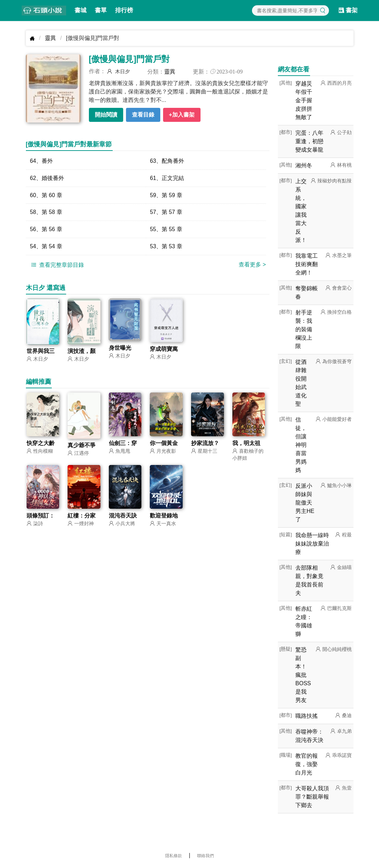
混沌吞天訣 (123, 516)
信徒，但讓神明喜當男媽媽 (301, 445)
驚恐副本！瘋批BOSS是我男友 (303, 675)
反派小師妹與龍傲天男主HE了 (305, 503)
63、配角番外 (167, 161)
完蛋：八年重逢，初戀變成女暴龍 (309, 141)
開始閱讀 (106, 115)
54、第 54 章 (46, 247)
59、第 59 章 (166, 195)
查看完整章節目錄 (57, 265)
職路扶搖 (307, 716)
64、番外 (42, 161)
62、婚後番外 (47, 178)
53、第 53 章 (166, 247)
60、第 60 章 (46, 195)
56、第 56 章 (46, 230)
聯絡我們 (205, 856)
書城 (80, 10)
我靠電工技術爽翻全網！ (307, 264)
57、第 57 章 (166, 212)
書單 (101, 10)
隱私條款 (174, 856)
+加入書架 (182, 115)
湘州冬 (304, 165)
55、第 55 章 (166, 230)
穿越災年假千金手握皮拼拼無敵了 (304, 100)
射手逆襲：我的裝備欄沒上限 (304, 329)
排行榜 (124, 10)
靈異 (50, 38)
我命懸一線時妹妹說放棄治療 (312, 544)
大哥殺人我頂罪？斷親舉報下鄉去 (312, 797)
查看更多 (252, 265)
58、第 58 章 (46, 212)
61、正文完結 (167, 178)
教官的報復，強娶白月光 (307, 764)
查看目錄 (143, 115)
